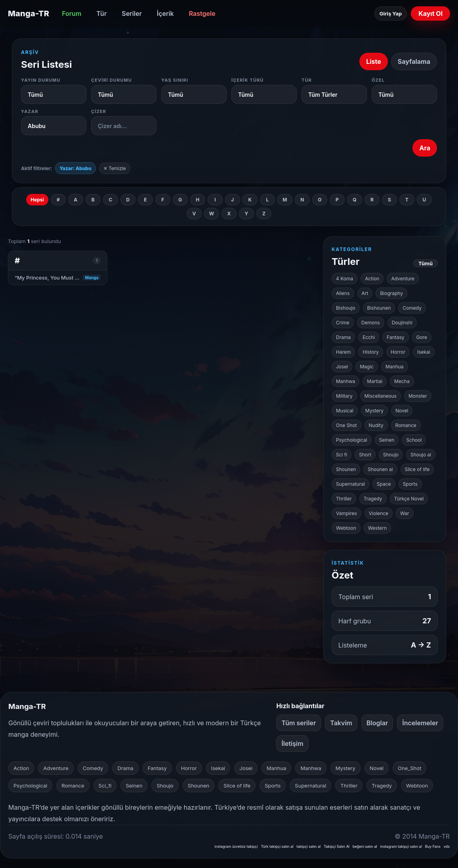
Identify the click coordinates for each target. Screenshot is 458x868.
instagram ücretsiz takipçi (236, 846)
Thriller (344, 499)
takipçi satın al (309, 846)
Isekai (424, 352)
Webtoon (346, 528)
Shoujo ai (421, 455)
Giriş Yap (391, 13)
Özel (378, 80)
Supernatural (350, 484)
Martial (375, 381)
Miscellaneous (381, 396)
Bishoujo (346, 308)
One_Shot (409, 768)
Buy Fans (433, 846)
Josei (342, 367)
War (405, 513)
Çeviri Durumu (112, 80)
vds (447, 846)
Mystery (374, 411)
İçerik (165, 13)
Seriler (132, 13)
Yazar (30, 111)
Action (372, 279)
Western (377, 528)
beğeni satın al (365, 846)
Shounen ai (380, 469)
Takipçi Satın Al (337, 846)
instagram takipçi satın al (401, 846)
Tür (101, 13)
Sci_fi (105, 786)
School (414, 440)
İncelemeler (420, 723)
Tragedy (373, 499)
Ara (425, 148)
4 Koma (344, 279)
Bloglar (377, 723)
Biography (391, 293)
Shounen (346, 469)
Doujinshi (402, 323)
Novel (402, 411)
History (371, 352)
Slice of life (417, 469)
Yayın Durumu (41, 80)
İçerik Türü (248, 80)
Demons (371, 323)
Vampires (346, 513)
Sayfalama (414, 61)
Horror (398, 352)
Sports (410, 484)
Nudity (376, 425)
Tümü (426, 263)
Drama (343, 337)
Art (365, 293)
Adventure (403, 279)
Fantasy (395, 337)
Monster (418, 396)
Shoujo (391, 455)
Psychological (352, 440)
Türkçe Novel (409, 499)
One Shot (346, 425)
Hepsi (37, 200)
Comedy (412, 308)
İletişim (292, 743)
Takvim (341, 723)
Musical (345, 411)
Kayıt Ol (430, 13)
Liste (374, 61)
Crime (343, 323)
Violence (379, 513)
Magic (367, 367)
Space (384, 484)
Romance (406, 425)
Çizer (99, 111)
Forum (72, 13)
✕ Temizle (115, 168)
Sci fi (342, 455)
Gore (422, 337)
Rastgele (202, 13)
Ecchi (369, 337)
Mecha (402, 381)
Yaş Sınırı (175, 80)
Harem (343, 352)
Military (344, 396)
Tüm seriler (299, 723)
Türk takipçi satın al (277, 846)
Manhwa (345, 381)
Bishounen (379, 308)
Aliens (343, 293)
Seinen (387, 440)
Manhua (395, 367)
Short (365, 455)
